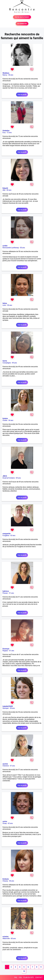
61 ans (12, 651)
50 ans (11, 75)
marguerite (6, 534)
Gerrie (5, 361)
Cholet (5, 420)
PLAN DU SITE (29, 977)
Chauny (5, 881)
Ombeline (6, 131)
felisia (5, 303)
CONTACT (39, 977)
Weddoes (6, 73)
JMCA (5, 476)
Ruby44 (5, 188)
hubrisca (6, 591)
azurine (5, 764)
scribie (5, 246)
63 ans (13, 535)
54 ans (11, 420)
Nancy (5, 75)
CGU (20, 977)
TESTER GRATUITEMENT (22, 17)
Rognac (5, 651)
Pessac (5, 593)
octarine (6, 937)
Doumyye (6, 649)
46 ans (12, 881)
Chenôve (6, 766)
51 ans (11, 593)
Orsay (5, 823)
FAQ (16, 977)
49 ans (14, 363)
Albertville (6, 938)
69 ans (18, 478)
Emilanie (6, 879)
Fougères (6, 535)
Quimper (6, 708)
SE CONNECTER (22, 24)
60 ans (13, 938)
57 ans (12, 766)
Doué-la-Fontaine (9, 478)
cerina (5, 821)
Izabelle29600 (8, 706)
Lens (4, 305)
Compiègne (7, 363)
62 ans (10, 823)
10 (24, 971)
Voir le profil (22, 95)
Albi (4, 190)
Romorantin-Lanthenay (11, 248)
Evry (4, 133)
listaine (5, 418)
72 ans (9, 133)
